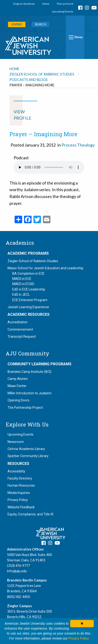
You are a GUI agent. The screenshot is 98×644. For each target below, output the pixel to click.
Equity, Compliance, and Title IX (31, 514)
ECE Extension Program (30, 300)
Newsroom (16, 442)
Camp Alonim (18, 379)
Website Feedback (21, 507)
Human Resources (21, 485)
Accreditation (18, 322)
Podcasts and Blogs (29, 80)
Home (14, 69)
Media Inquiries (19, 493)
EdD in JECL (21, 295)
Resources (18, 464)
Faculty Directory (20, 478)
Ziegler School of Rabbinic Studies (42, 74)
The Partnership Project (25, 408)
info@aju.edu (17, 571)
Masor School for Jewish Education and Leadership (45, 268)
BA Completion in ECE (28, 274)
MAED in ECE (22, 279)
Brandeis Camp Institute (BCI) (29, 372)
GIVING (17, 24)
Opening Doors (18, 400)
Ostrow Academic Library (26, 449)
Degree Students (24, 4)
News (46, 4)
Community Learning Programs (39, 364)
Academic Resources (29, 315)
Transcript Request (22, 337)
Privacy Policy (18, 500)
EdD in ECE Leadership (29, 289)
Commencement (20, 329)
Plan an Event (65, 4)
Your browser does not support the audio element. (49, 167)
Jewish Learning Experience (28, 307)
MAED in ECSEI (23, 284)
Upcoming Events (63, 11)
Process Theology (78, 145)
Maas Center (17, 386)
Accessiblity (16, 471)
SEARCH (41, 24)
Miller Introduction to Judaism (30, 393)
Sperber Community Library (28, 456)
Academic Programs (28, 253)
